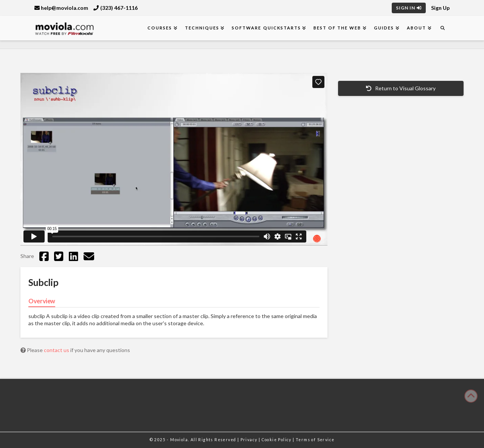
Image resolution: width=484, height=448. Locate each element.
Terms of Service (315, 440)
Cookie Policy (277, 440)
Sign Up (440, 8)
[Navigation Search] (442, 28)
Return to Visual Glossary (401, 88)
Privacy (250, 440)
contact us (57, 350)
